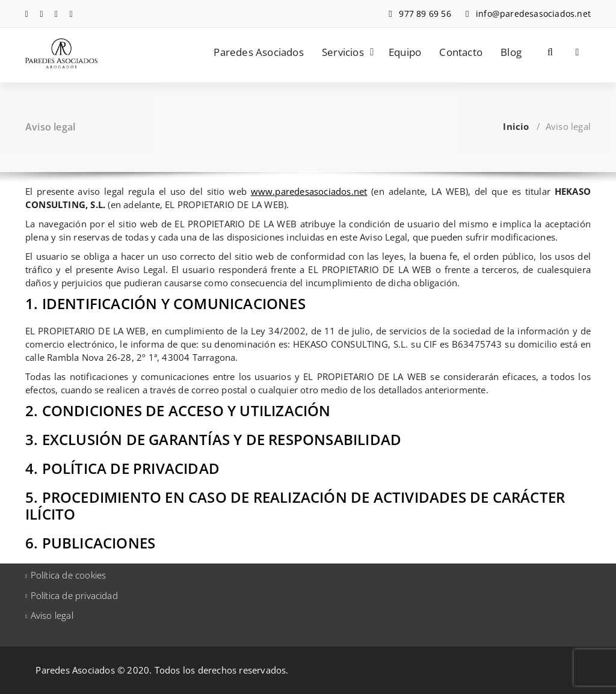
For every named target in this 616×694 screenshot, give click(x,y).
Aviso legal (52, 615)
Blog (511, 52)
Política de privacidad (74, 595)
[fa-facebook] (27, 14)
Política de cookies (69, 575)
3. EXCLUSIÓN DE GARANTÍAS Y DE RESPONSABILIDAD (213, 439)
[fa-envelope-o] (71, 14)
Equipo (405, 52)
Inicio (516, 126)
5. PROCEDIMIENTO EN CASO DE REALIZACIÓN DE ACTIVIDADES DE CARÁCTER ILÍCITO (295, 505)
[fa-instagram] (56, 14)
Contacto (461, 52)
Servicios (343, 52)
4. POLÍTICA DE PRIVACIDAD (122, 468)
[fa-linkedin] (42, 14)
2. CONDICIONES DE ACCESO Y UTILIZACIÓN (178, 410)
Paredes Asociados (258, 52)
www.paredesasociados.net (309, 191)
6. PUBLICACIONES (90, 543)
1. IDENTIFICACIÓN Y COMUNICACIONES (165, 303)
